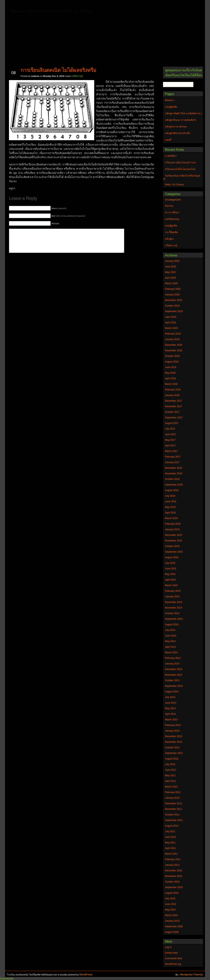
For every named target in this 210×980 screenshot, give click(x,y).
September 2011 (174, 820)
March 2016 (171, 518)
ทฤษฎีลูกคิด (56, 5)
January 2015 (172, 597)
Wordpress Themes (191, 975)
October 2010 (172, 882)
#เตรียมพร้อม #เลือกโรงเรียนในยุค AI (182, 177)
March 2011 (171, 854)
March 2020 (171, 283)
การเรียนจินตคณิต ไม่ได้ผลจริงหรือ (58, 70)
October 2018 (172, 356)
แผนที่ (171, 5)
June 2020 (171, 267)
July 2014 (170, 630)
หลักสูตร (169, 239)
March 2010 (171, 915)
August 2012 (172, 759)
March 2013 (171, 720)
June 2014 (171, 636)
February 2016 (173, 524)
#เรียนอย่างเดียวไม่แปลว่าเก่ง (180, 163)
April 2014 (170, 647)
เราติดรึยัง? (171, 156)
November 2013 (173, 675)
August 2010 (172, 893)
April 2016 (170, 513)
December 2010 (173, 871)
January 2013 (172, 731)
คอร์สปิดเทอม (172, 219)
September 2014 (174, 619)
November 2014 (173, 608)
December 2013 (173, 669)
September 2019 (174, 311)
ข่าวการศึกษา (172, 212)
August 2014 (172, 625)
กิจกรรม (169, 206)
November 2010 (173, 876)
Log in (168, 947)
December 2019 (173, 300)
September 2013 (174, 686)
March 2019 (171, 328)
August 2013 (172, 692)
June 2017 (171, 434)
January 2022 (172, 261)
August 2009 (172, 932)
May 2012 (170, 775)
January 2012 (172, 798)
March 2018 (171, 384)
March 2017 (171, 451)
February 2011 (173, 859)
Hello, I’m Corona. (175, 185)
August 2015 (172, 557)
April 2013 (170, 714)
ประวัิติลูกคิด (171, 232)
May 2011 (170, 843)
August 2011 (172, 826)
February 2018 (173, 390)
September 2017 (174, 418)
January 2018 (172, 395)
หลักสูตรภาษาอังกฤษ (30, 11)
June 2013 (171, 703)
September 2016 (174, 485)
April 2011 (170, 848)
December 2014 (173, 602)
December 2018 (173, 345)
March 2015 (171, 585)
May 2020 (170, 272)
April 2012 (170, 781)
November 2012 (173, 742)
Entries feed (171, 953)
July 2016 (170, 496)
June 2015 (171, 569)
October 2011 (172, 815)
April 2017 (170, 446)
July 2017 (170, 429)
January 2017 (172, 462)
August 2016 (172, 490)
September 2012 (174, 753)
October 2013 (172, 680)
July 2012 (170, 764)
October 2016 (172, 479)
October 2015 (172, 546)
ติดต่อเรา (37, 5)
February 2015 (173, 591)
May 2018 (170, 373)
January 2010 (172, 921)
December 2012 (173, 736)
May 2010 (170, 910)
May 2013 (170, 708)
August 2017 (172, 423)
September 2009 (174, 926)
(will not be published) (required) (68, 216)
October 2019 (172, 306)
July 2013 (170, 697)
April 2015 (170, 580)
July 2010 (170, 899)
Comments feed (173, 958)
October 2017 (172, 412)
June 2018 (171, 367)
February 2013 (173, 725)
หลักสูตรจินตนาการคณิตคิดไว (90, 5)
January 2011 (172, 865)
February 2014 (173, 658)
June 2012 (171, 770)
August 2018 (172, 362)
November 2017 (173, 406)
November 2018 (173, 350)
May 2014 (170, 641)
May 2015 (170, 574)
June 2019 (171, 317)
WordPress (86, 975)
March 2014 (171, 652)
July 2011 (170, 831)
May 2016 (170, 507)
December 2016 (173, 468)
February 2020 (173, 289)
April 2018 (170, 378)
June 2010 (171, 904)
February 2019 (173, 334)
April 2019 (170, 323)
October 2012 (172, 748)
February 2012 (173, 792)
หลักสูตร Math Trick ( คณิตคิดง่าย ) (138, 5)
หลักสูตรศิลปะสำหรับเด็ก (66, 11)
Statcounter (7, 979)
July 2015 (170, 563)
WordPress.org (173, 964)
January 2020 (172, 295)
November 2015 (173, 541)
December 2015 (173, 535)
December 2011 (173, 803)
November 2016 (173, 474)
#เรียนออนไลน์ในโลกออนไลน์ (180, 169)
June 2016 (171, 501)
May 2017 (170, 440)
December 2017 (173, 401)
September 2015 (174, 552)
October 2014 (172, 613)
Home (21, 4)
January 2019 (172, 339)
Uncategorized (173, 200)
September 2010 (174, 887)
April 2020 (170, 278)
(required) (59, 208)
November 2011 (173, 809)
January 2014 (172, 664)
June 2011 (171, 837)
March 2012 (171, 787)
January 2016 (172, 529)
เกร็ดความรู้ (77, 76)
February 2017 (173, 457)
